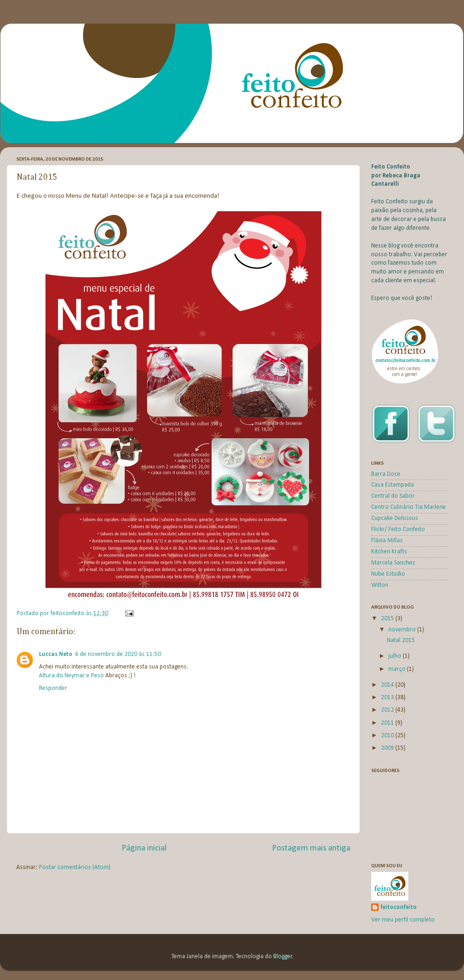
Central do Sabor (393, 496)
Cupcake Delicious (395, 518)
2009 (388, 748)
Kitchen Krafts (389, 552)
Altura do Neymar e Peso (71, 676)
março (398, 669)
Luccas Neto (56, 654)
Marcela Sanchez (393, 563)
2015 (388, 619)
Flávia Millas (387, 541)
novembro (403, 630)
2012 (388, 710)
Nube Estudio (388, 574)
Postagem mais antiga (311, 848)
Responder (53, 688)
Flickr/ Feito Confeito (398, 529)
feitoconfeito (399, 907)
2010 (388, 736)
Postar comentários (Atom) (75, 867)
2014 (388, 685)
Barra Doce (386, 474)
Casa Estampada (393, 485)
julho (396, 656)
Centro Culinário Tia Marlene (409, 507)
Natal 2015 (401, 640)
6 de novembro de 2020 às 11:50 (118, 654)
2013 (388, 698)
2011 (388, 723)
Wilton (380, 585)
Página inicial (144, 848)
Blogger (283, 957)
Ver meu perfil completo (403, 920)
